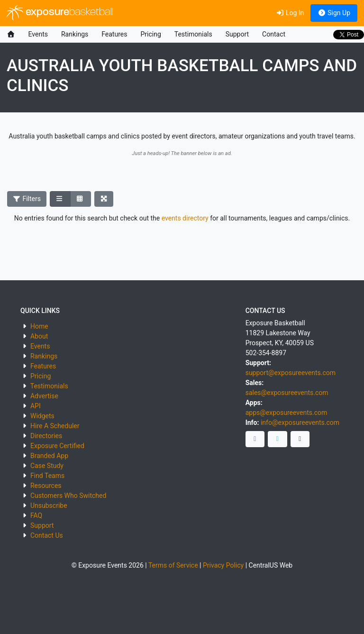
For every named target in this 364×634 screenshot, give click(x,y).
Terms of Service (173, 565)
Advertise (44, 396)
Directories (46, 436)
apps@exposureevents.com (287, 413)
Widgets (42, 416)
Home (39, 326)
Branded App (49, 456)
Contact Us (47, 535)
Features (114, 34)
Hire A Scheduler (55, 426)
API (36, 406)
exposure (60, 13)
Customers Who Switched (68, 496)
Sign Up (334, 13)
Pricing (150, 34)
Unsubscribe (49, 505)
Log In (290, 13)
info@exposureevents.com (300, 423)
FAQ (36, 515)
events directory (185, 218)
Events (38, 34)
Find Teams (47, 476)
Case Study (47, 466)
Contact (274, 34)
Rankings (75, 34)
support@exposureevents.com (291, 373)
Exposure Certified (57, 446)
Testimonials (193, 34)
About (39, 336)
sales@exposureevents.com (287, 393)
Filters (27, 199)
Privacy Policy (223, 565)
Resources (46, 486)
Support (237, 34)
